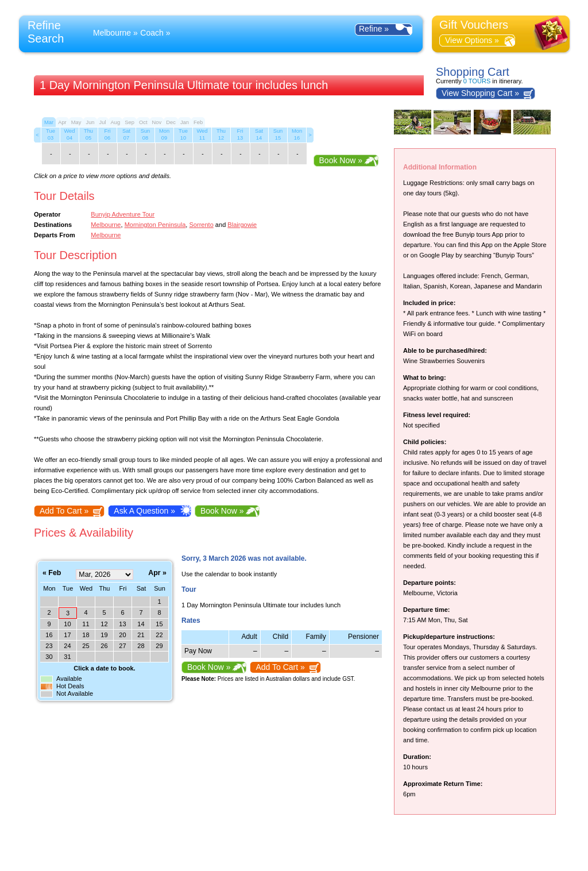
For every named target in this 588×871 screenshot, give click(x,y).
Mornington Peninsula (155, 225)
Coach (152, 33)
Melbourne (112, 33)
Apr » (157, 573)
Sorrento (201, 225)
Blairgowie (242, 225)
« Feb (52, 573)
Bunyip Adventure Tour (123, 214)
